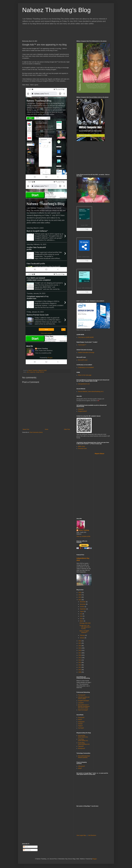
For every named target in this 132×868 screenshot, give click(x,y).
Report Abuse (99, 454)
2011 (80, 667)
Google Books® (82, 411)
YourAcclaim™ (82, 345)
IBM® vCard (81, 446)
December (83, 602)
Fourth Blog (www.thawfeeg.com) (84, 743)
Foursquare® (82, 695)
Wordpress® (82, 748)
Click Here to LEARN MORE (86, 337)
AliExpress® (81, 766)
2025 (80, 595)
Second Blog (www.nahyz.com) (83, 736)
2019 (80, 648)
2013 (80, 662)
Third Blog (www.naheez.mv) (83, 740)
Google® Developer (84, 701)
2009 (80, 672)
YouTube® (81, 728)
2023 (80, 600)
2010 (80, 670)
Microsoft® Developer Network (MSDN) (84, 757)
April (81, 619)
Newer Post (26, 429)
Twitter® (80, 726)
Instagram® (81, 722)
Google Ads (32, 372)
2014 (80, 660)
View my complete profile (83, 536)
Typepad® (81, 746)
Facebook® (81, 718)
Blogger (95, 859)
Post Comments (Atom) (36, 432)
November (83, 604)
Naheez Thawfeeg (84, 530)
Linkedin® (81, 703)
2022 (80, 641)
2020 (80, 646)
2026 (80, 592)
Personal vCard (82, 449)
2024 (80, 597)
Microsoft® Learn (83, 360)
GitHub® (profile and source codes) (84, 698)
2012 (80, 665)
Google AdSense (40, 372)
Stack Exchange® (83, 710)
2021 (80, 643)
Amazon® (81, 409)
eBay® (80, 768)
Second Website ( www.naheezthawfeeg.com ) (91, 391)
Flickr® (80, 720)
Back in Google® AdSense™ (84, 632)
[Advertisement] (60, 32)
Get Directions (92, 835)
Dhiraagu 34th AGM (85, 623)
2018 (80, 650)
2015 (80, 658)
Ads (28, 372)
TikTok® (80, 724)
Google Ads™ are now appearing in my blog (85, 627)
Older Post (67, 429)
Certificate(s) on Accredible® (86, 368)
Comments (27, 850)
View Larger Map (81, 835)
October (82, 607)
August (82, 611)
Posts (26, 847)
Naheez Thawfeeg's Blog (56, 10)
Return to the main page (85, 375)
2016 (80, 655)
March (82, 621)
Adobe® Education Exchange (86, 352)
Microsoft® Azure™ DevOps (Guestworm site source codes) (84, 706)
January (82, 638)
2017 (80, 653)
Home (47, 429)
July (81, 614)
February (83, 635)
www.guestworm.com (84, 384)
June (81, 616)
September (83, 609)
